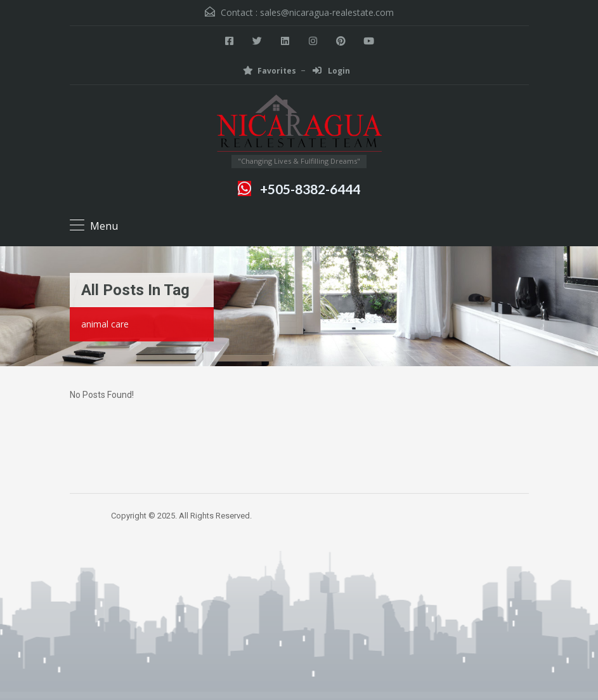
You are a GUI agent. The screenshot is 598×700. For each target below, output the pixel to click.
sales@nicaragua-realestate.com (327, 12)
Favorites (270, 71)
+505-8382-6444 (310, 189)
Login (331, 71)
